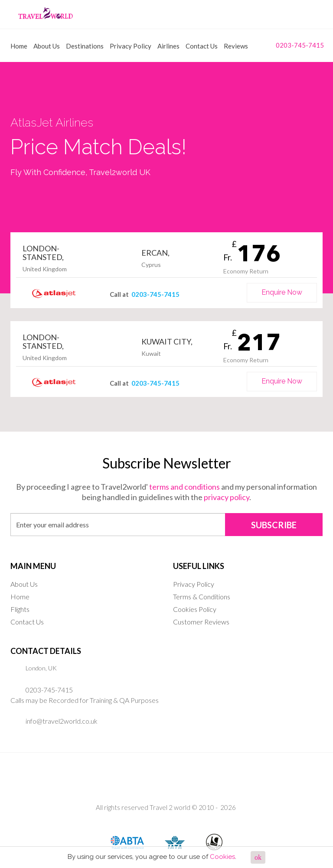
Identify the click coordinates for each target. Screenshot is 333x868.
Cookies (222, 857)
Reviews (236, 46)
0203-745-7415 (293, 45)
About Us (47, 46)
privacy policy (227, 497)
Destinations (85, 46)
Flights (20, 609)
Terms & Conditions (202, 597)
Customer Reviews (201, 622)
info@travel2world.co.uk (62, 721)
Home (19, 46)
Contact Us (202, 46)
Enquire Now (282, 292)
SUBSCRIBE (274, 525)
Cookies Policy (195, 609)
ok (258, 857)
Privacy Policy (131, 46)
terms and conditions (184, 487)
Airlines (168, 46)
